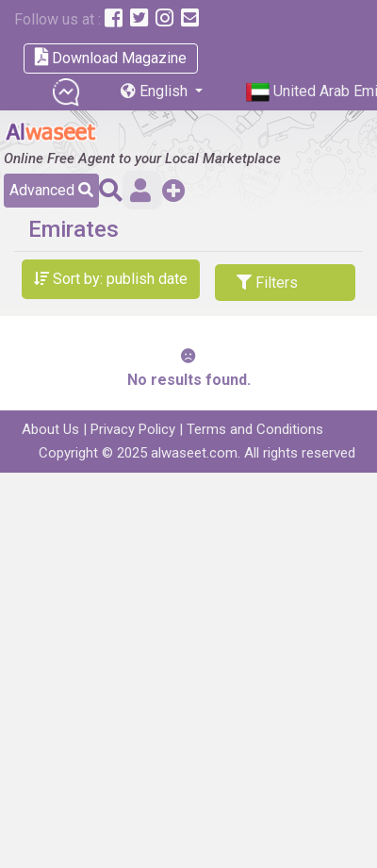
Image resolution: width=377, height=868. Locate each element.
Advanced (51, 190)
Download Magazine (111, 57)
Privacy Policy (133, 429)
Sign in (140, 190)
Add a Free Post (174, 190)
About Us (50, 429)
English (156, 91)
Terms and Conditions (255, 429)
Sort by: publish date (111, 279)
